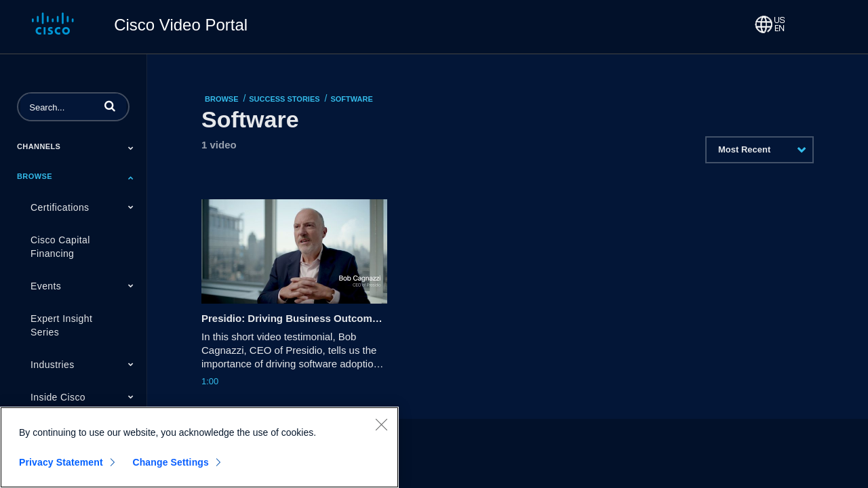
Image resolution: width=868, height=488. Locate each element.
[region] (199, 447)
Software (351, 99)
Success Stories (284, 99)
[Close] (381, 424)
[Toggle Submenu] (131, 148)
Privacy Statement (61, 462)
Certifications (60, 207)
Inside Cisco (58, 397)
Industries (53, 365)
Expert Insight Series (61, 325)
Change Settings (171, 462)
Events (46, 286)
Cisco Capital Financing (60, 247)
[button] (110, 106)
